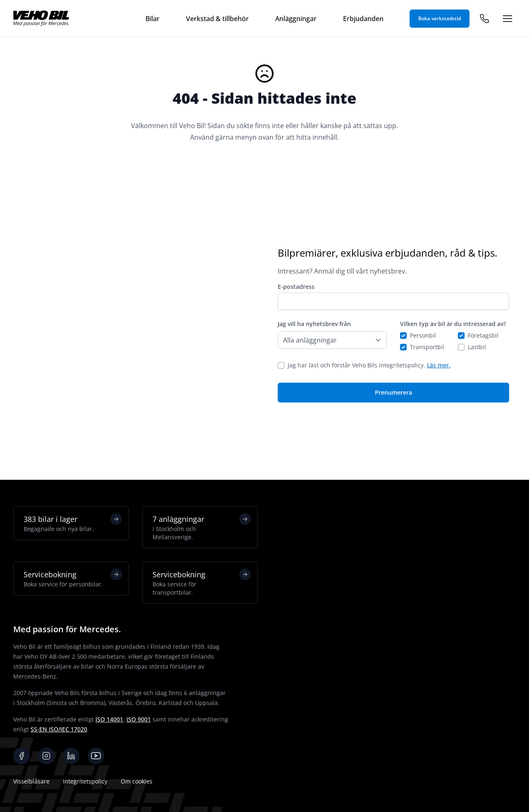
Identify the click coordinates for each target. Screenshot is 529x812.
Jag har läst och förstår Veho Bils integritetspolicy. (369, 365)
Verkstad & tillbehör (217, 19)
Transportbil (427, 347)
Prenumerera (393, 392)
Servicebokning (73, 579)
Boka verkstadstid (440, 18)
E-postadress (296, 287)
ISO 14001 (109, 719)
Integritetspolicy (85, 781)
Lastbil (477, 347)
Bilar (153, 19)
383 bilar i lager (73, 523)
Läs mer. (439, 365)
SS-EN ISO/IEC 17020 (59, 729)
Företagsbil (483, 335)
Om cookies (137, 781)
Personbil (423, 335)
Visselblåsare (31, 781)
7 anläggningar (202, 527)
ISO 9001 (139, 719)
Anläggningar (296, 19)
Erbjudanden (363, 19)
